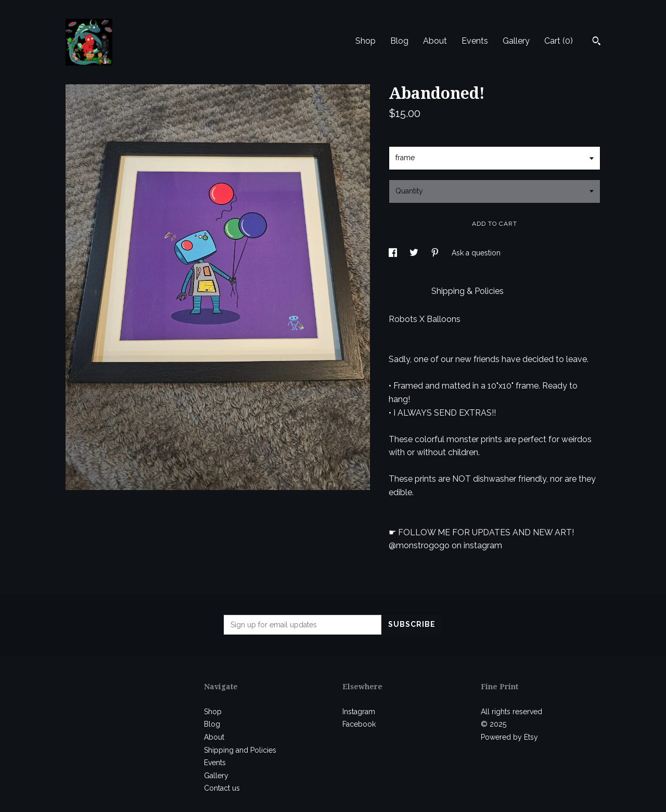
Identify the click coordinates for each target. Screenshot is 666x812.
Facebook (359, 724)
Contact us (222, 788)
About (435, 41)
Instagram (359, 712)
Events (475, 41)
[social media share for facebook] (394, 253)
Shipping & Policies (468, 291)
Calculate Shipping (425, 132)
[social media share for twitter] (415, 253)
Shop (366, 41)
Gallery (516, 41)
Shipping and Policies (240, 750)
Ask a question (476, 253)
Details (405, 291)
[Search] (597, 42)
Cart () (559, 41)
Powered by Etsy (509, 737)
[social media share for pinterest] (436, 253)
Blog (399, 41)
